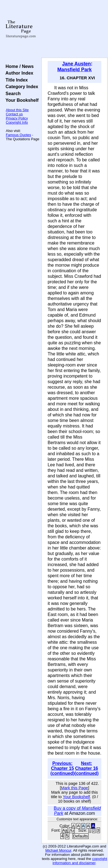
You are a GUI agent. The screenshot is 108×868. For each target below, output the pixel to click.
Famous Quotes (18, 135)
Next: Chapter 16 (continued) (87, 768)
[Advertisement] (74, 29)
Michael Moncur (58, 850)
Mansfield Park (74, 70)
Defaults (81, 836)
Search (12, 93)
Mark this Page (74, 788)
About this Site (17, 110)
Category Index (21, 86)
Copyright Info (17, 122)
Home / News (18, 66)
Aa (65, 830)
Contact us (14, 114)
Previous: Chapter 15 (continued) (62, 768)
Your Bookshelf (21, 100)
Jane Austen (76, 64)
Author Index (18, 73)
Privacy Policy (17, 118)
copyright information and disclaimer (80, 861)
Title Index (15, 80)
